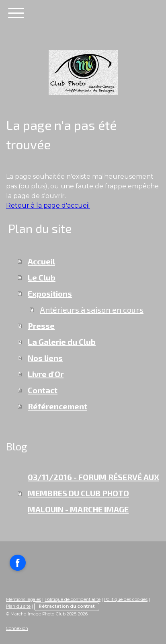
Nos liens (45, 358)
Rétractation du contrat (67, 606)
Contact (43, 390)
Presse (41, 326)
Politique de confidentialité (73, 600)
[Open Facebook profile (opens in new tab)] (18, 563)
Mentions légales (24, 600)
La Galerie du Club (62, 342)
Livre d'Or (46, 374)
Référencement (57, 406)
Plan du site (18, 606)
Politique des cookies (126, 600)
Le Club (42, 277)
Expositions (50, 293)
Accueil (41, 261)
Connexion (17, 629)
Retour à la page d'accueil (48, 205)
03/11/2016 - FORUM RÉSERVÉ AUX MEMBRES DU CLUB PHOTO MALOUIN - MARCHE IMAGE (93, 493)
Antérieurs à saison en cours (92, 310)
